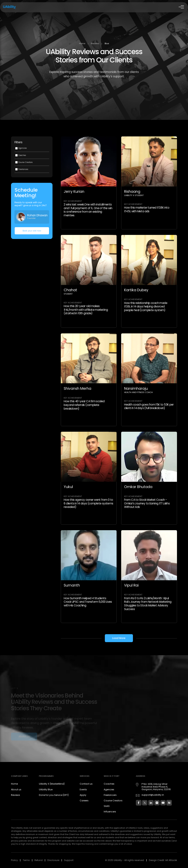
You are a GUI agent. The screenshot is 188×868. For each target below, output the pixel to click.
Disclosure (53, 860)
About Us (24, 737)
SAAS (107, 806)
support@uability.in (153, 795)
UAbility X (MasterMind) (52, 784)
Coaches (109, 784)
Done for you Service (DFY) (54, 795)
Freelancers (110, 795)
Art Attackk (171, 860)
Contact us (86, 784)
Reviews (95, 44)
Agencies (109, 789)
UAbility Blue (46, 789)
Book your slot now (32, 231)
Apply (83, 795)
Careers (84, 801)
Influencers (110, 812)
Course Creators (113, 801)
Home (82, 44)
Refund (39, 860)
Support (69, 860)
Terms (26, 860)
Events (83, 789)
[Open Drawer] (181, 7)
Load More (119, 638)
